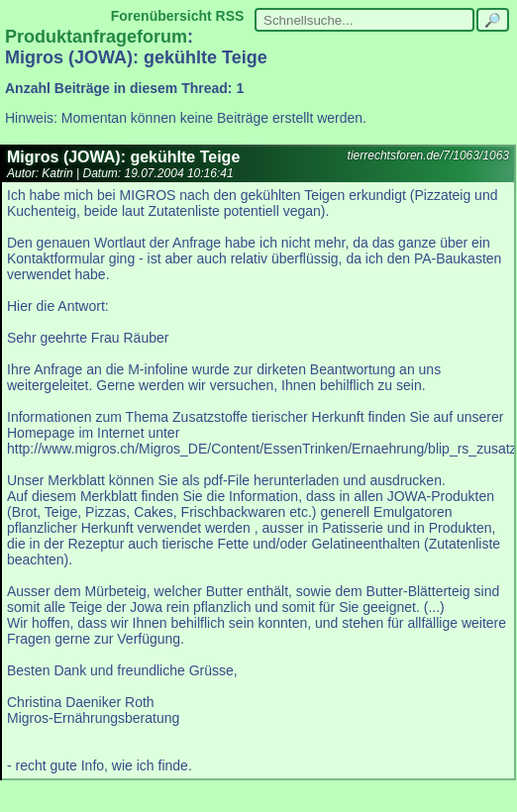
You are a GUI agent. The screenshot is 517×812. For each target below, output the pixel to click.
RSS (230, 16)
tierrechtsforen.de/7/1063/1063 (428, 155)
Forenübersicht (161, 16)
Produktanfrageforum (96, 37)
